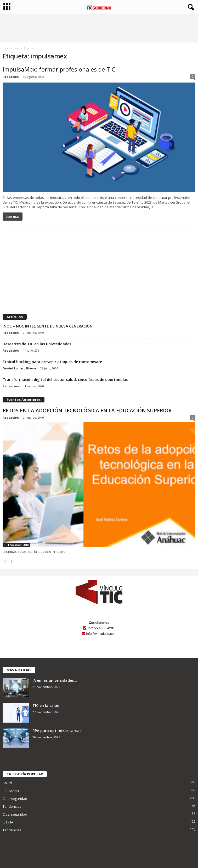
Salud (7, 783)
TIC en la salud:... (48, 705)
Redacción (11, 77)
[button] (190, 7)
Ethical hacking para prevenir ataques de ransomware (52, 362)
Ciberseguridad (15, 799)
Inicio (6, 48)
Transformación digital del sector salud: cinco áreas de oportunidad (66, 380)
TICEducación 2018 (16, 545)
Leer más (13, 217)
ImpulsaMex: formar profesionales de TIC (59, 69)
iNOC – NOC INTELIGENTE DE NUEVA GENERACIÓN (48, 326)
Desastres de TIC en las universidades (37, 344)
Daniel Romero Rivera (19, 368)
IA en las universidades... (55, 680)
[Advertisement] (99, 272)
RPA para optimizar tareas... (58, 731)
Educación (11, 791)
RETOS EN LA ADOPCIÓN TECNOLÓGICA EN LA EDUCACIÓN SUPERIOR (87, 411)
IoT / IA (8, 822)
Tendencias (12, 806)
